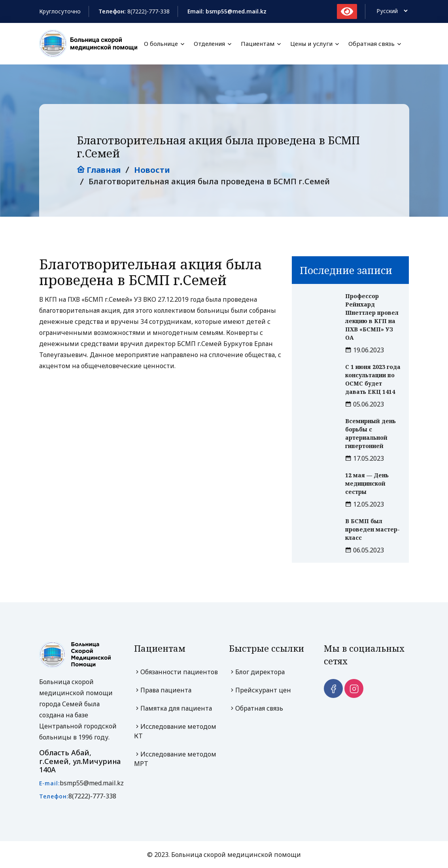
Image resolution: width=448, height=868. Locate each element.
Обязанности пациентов (176, 672)
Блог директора (257, 672)
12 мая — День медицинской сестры (367, 483)
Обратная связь (371, 44)
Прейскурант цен (260, 690)
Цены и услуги (311, 44)
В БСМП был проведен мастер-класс (372, 529)
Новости (152, 170)
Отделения (209, 44)
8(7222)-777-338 (148, 11)
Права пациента (163, 690)
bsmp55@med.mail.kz (92, 783)
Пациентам (258, 44)
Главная (99, 170)
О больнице (161, 44)
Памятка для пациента (173, 708)
